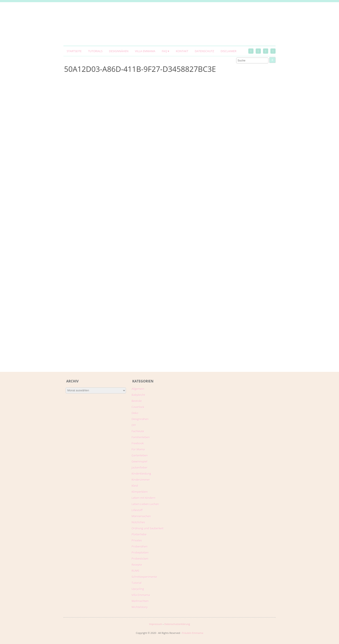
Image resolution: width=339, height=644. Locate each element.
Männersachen (141, 516)
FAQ (164, 51)
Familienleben (141, 437)
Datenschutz (204, 51)
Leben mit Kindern (144, 498)
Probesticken (140, 559)
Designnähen (119, 51)
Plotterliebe (139, 534)
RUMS (136, 571)
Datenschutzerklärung (177, 624)
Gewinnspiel (140, 461)
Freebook (138, 443)
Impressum (156, 624)
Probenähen (140, 546)
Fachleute (138, 431)
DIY (134, 425)
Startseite (74, 51)
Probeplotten (140, 552)
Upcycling (138, 589)
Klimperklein (140, 492)
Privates (137, 540)
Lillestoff (137, 510)
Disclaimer (228, 51)
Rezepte (137, 565)
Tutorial (137, 583)
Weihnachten (140, 601)
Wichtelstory (140, 607)
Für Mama (138, 449)
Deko (135, 413)
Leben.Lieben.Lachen (145, 504)
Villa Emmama (145, 51)
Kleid (135, 486)
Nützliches (138, 522)
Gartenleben (140, 455)
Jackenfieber (140, 467)
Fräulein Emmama (193, 633)
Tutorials (95, 51)
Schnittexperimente (144, 577)
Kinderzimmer (141, 480)
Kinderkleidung (141, 474)
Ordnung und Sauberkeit (148, 528)
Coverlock (138, 407)
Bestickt (137, 401)
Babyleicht (138, 395)
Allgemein (138, 389)
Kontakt (182, 51)
